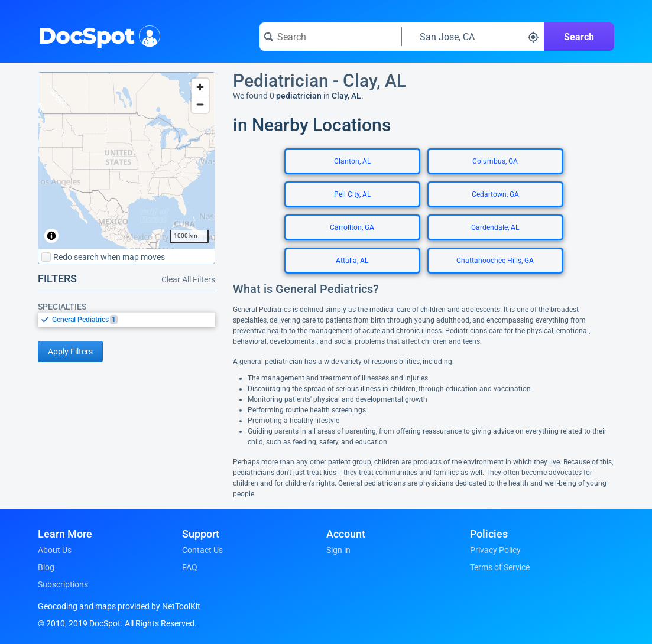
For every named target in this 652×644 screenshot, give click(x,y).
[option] (134, 320)
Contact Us (202, 550)
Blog (46, 567)
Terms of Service (500, 567)
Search (579, 37)
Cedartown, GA (495, 194)
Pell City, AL (352, 194)
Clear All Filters (188, 279)
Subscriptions (63, 584)
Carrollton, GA (352, 227)
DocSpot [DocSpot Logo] (97, 35)
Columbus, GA (495, 161)
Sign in (338, 550)
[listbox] (126, 319)
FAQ (190, 567)
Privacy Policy (495, 550)
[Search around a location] (473, 37)
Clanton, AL (352, 161)
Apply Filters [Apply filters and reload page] (70, 352)
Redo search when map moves (103, 257)
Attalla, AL (352, 261)
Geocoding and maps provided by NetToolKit (119, 606)
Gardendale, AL (495, 227)
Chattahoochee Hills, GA (495, 261)
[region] (126, 161)
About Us (55, 550)
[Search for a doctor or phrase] (330, 37)
